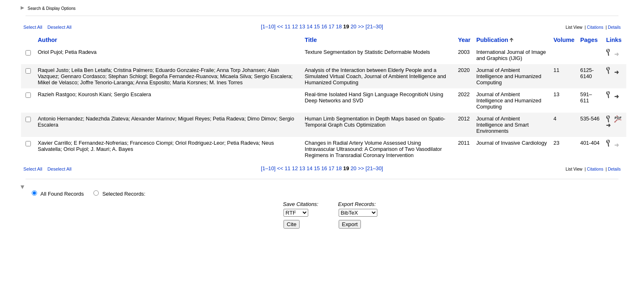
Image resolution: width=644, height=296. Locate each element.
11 (288, 27)
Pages (589, 40)
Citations (595, 27)
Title (311, 40)
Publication (492, 40)
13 (302, 27)
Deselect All (59, 27)
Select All (33, 27)
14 (309, 27)
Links (614, 40)
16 (324, 27)
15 (317, 27)
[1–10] (269, 27)
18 (339, 27)
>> (361, 27)
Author (48, 40)
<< (280, 27)
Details (614, 27)
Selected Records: (124, 194)
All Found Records (62, 194)
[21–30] (374, 27)
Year (464, 40)
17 (332, 27)
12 (295, 27)
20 (353, 27)
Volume (564, 40)
